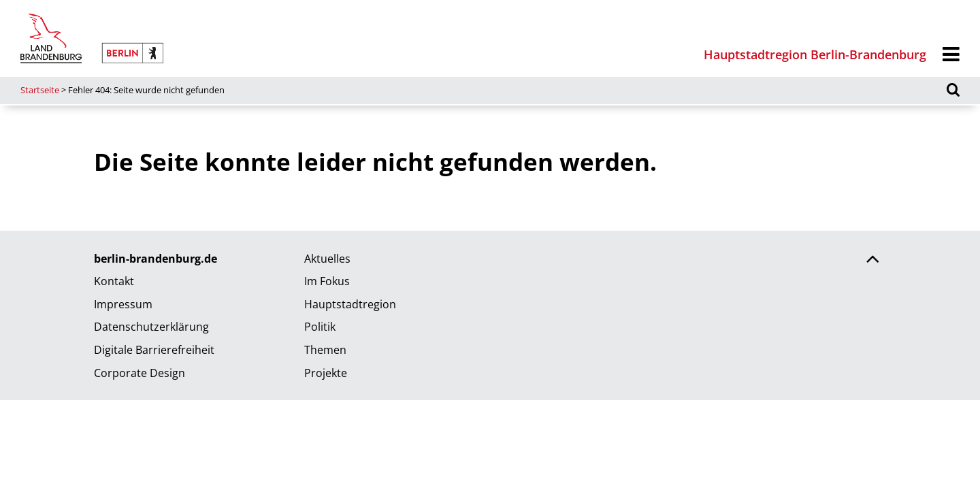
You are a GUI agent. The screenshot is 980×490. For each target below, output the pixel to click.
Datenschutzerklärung (151, 327)
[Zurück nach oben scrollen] (872, 261)
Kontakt (114, 281)
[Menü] (951, 55)
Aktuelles (327, 259)
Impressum (123, 304)
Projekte (326, 373)
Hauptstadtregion (350, 304)
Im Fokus (327, 281)
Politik (320, 327)
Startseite (40, 90)
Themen (325, 350)
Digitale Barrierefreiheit (154, 350)
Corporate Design (140, 373)
